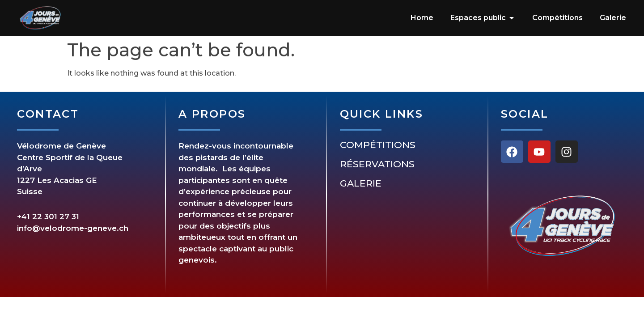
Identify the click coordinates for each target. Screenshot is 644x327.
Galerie (361, 183)
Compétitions (378, 145)
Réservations (377, 164)
